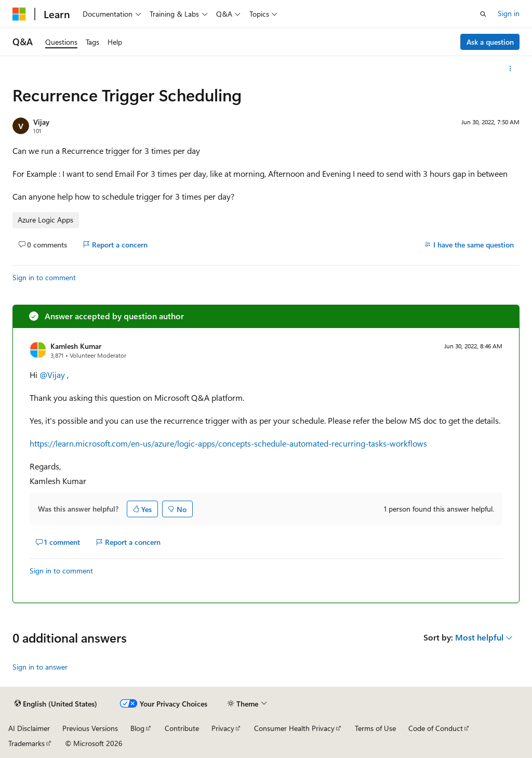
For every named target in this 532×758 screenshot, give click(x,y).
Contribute (182, 728)
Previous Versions (90, 728)
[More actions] (510, 69)
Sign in (509, 13)
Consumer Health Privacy (294, 728)
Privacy (223, 728)
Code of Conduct (436, 728)
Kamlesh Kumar (76, 346)
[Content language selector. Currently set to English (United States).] (56, 704)
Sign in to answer (40, 667)
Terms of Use (375, 728)
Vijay (41, 122)
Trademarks (26, 743)
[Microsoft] (19, 14)
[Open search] (483, 14)
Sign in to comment (44, 277)
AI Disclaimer (29, 728)
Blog (137, 728)
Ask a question (490, 42)
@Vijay (53, 375)
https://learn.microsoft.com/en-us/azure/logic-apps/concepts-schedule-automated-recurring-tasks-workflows (228, 443)
